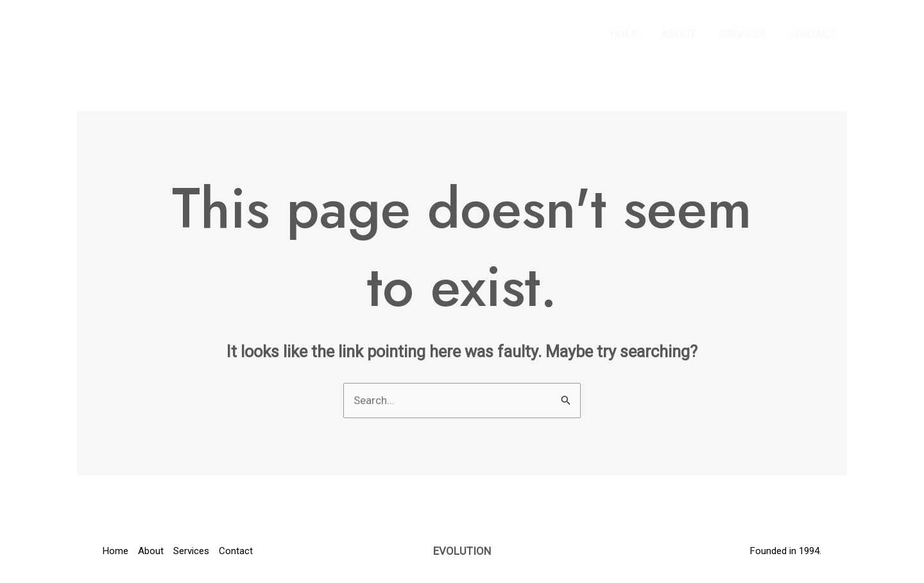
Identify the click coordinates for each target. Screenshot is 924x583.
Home (625, 34)
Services (742, 34)
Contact (812, 34)
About (679, 34)
